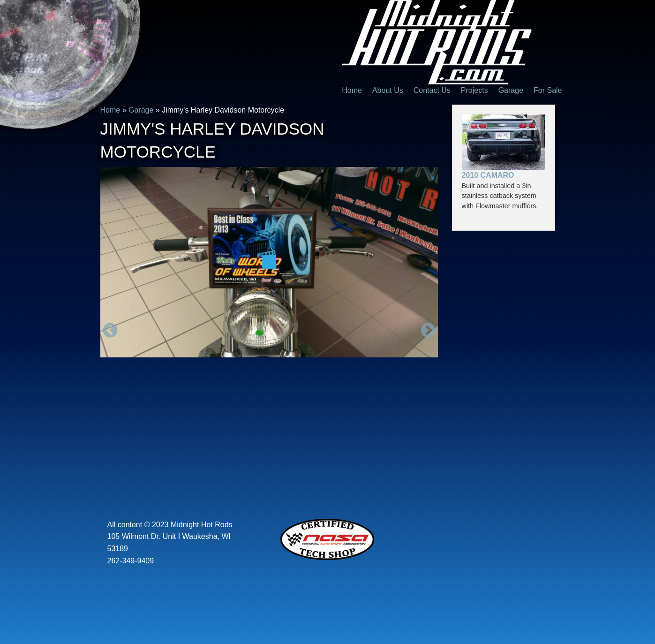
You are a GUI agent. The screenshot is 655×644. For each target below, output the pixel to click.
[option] (269, 262)
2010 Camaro (488, 175)
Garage (511, 90)
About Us (388, 90)
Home (352, 90)
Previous (110, 331)
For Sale (548, 90)
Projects (474, 90)
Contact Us (432, 90)
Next (428, 331)
